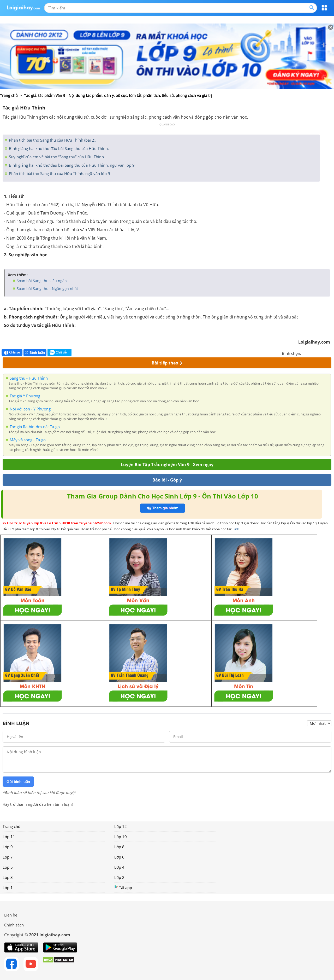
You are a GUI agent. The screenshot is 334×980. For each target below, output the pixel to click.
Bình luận (35, 353)
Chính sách (14, 925)
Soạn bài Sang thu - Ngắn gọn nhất (47, 289)
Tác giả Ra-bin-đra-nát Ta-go (35, 427)
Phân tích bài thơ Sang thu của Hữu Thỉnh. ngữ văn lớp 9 (59, 173)
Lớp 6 (119, 857)
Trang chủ (11, 826)
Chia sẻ (12, 352)
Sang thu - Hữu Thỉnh (29, 378)
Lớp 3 (8, 877)
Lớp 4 (119, 867)
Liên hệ (11, 915)
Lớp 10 (121, 837)
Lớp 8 (119, 847)
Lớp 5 (8, 867)
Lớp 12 (121, 826)
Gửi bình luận (18, 782)
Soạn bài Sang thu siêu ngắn (41, 281)
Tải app (123, 887)
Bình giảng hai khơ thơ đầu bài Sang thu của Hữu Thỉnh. (58, 148)
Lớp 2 (119, 877)
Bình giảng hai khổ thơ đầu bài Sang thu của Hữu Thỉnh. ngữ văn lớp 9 (71, 165)
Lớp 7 (8, 857)
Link (236, 529)
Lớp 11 (9, 837)
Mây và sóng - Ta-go (28, 440)
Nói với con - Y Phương (30, 409)
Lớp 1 (8, 888)
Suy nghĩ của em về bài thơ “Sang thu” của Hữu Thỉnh (56, 157)
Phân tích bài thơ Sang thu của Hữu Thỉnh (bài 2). (52, 140)
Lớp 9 (8, 847)
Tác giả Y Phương (25, 396)
